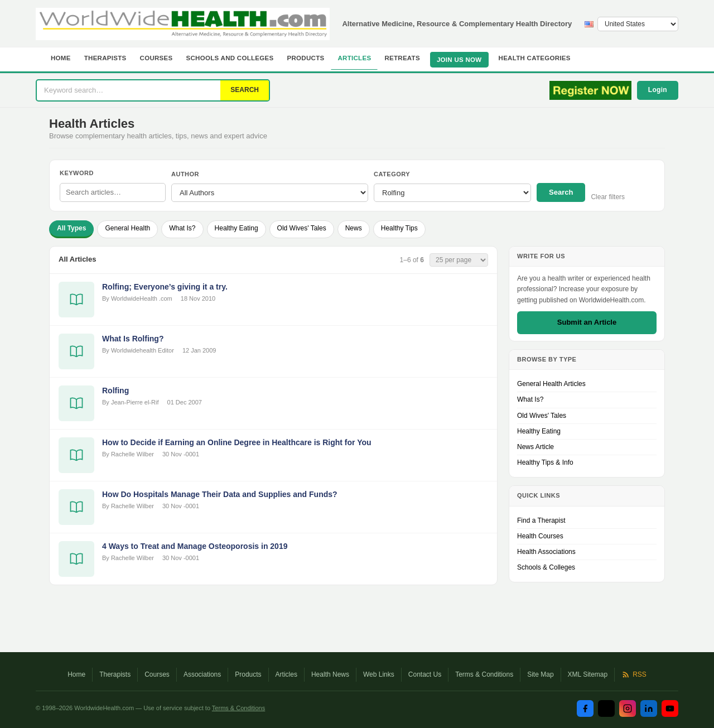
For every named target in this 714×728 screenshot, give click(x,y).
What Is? (182, 228)
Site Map (540, 674)
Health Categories (535, 58)
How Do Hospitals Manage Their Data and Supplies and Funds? (220, 494)
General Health (127, 228)
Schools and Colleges (230, 58)
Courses (156, 58)
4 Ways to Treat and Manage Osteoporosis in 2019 (195, 546)
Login (658, 90)
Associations (202, 674)
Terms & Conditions (484, 674)
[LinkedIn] (649, 708)
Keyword (77, 173)
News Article (535, 447)
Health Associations (546, 552)
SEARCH (245, 90)
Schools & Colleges (546, 567)
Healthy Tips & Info (545, 462)
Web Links (379, 674)
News (354, 228)
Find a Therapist (541, 520)
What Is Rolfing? (133, 339)
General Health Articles (551, 384)
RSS (634, 674)
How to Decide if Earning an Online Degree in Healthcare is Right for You (237, 442)
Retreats (402, 58)
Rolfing (115, 390)
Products (306, 58)
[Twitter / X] (606, 708)
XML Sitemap (588, 674)
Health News (330, 674)
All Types (71, 228)
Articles (354, 58)
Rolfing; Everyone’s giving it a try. (165, 287)
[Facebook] (585, 708)
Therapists (105, 58)
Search (561, 192)
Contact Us (425, 674)
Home (61, 58)
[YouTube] (670, 708)
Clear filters (608, 197)
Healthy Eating (237, 228)
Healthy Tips (399, 228)
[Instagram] (628, 708)
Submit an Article (587, 322)
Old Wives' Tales (302, 228)
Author (185, 174)
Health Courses (540, 536)
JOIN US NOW (459, 60)
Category (392, 174)
